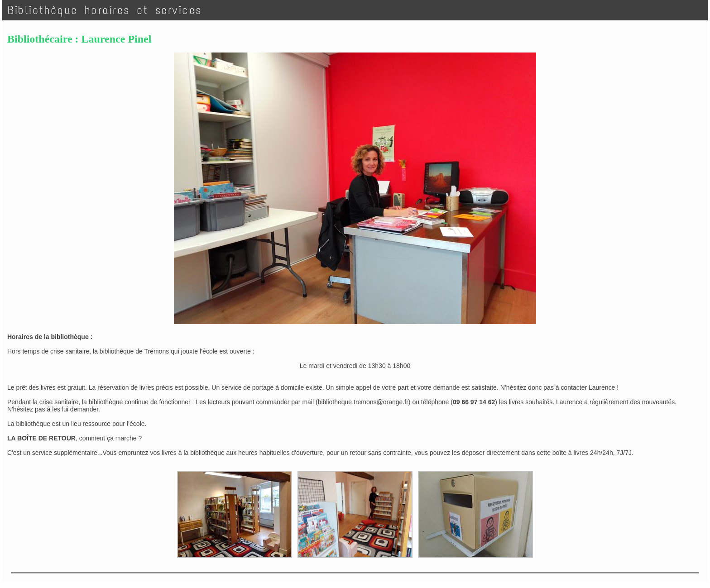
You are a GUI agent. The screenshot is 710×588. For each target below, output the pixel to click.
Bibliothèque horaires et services (105, 10)
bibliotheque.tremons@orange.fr (363, 402)
